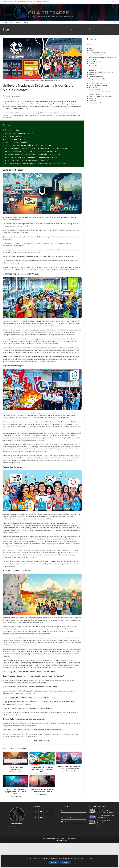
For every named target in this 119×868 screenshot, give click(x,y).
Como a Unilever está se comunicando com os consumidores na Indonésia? (36, 163)
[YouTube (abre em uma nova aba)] (113, 2)
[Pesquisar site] (114, 23)
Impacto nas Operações (13, 136)
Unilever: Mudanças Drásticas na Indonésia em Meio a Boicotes (95, 29)
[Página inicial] (71, 29)
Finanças (91, 74)
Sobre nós (64, 821)
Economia (92, 66)
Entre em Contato (66, 818)
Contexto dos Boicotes (13, 130)
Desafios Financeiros (95, 61)
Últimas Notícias (94, 103)
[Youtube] (41, 817)
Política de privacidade (49, 838)
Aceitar (54, 862)
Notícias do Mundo (94, 94)
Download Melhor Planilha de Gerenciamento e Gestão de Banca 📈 (42, 769)
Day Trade (92, 59)
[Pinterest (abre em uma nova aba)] (107, 2)
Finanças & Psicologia (95, 77)
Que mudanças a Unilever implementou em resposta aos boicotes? (32, 151)
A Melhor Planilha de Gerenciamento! (16, 768)
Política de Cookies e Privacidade (83, 858)
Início (63, 811)
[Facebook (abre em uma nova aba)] (104, 2)
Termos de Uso (60, 838)
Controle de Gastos (94, 55)
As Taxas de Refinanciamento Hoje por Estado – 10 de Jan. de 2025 (16, 792)
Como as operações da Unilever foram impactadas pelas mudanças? (33, 154)
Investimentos (93, 90)
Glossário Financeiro (95, 83)
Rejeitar (65, 862)
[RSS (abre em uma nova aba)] (115, 2)
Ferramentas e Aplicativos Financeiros (100, 72)
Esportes (91, 70)
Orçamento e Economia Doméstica (99, 96)
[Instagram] (47, 812)
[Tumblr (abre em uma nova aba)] (111, 2)
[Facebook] (41, 812)
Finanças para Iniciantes (96, 79)
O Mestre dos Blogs (59, 840)
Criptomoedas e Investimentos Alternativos (101, 57)
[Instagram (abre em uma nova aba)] (109, 2)
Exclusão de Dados (71, 838)
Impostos (92, 88)
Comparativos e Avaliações (97, 53)
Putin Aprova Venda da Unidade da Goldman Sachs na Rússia (69, 767)
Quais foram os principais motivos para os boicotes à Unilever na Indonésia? (36, 148)
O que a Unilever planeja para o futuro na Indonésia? (27, 160)
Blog (62, 814)
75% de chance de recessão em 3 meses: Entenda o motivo (42, 791)
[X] (35, 812)
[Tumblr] (35, 817)
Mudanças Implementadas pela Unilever (20, 133)
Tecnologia (92, 101)
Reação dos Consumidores (14, 139)
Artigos (91, 51)
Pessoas (91, 98)
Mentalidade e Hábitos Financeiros (99, 92)
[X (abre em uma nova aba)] (102, 2)
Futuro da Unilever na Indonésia (16, 142)
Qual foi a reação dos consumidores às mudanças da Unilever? (31, 157)
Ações (91, 48)
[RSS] (47, 817)
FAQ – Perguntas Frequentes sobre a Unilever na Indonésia (27, 145)
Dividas (91, 64)
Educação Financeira (95, 68)
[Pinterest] (52, 812)
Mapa (63, 825)
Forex (91, 81)
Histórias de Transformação (97, 85)
